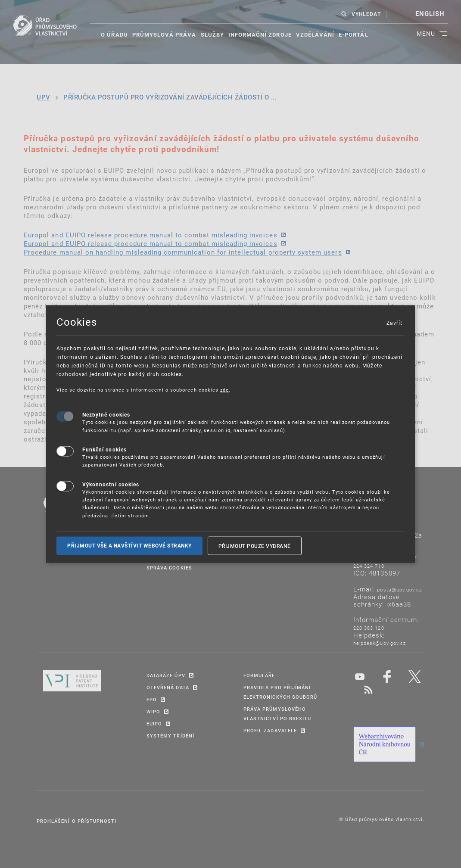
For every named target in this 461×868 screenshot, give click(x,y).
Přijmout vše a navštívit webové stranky (129, 546)
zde (224, 389)
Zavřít (394, 322)
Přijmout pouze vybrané (255, 546)
